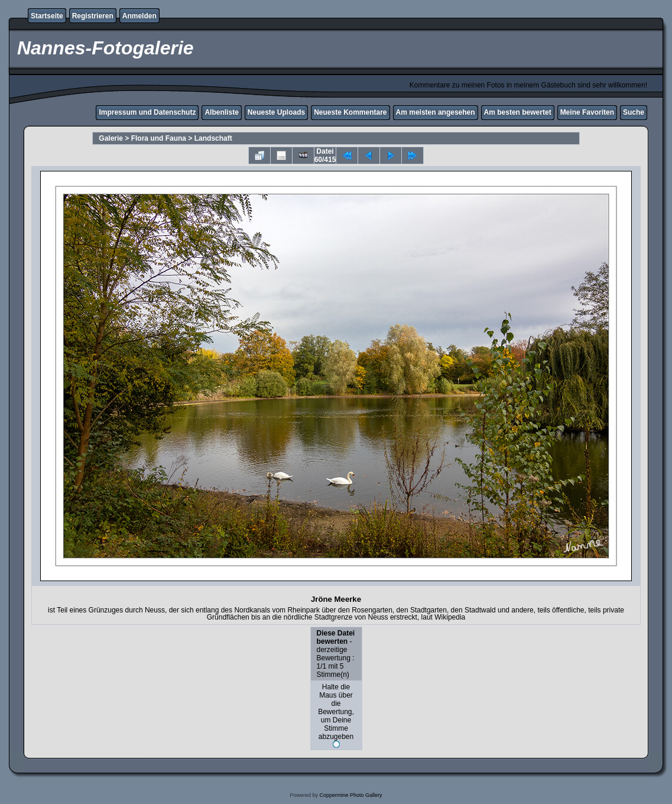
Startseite (47, 16)
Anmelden (139, 16)
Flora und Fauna (159, 138)
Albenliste (221, 112)
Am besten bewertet (518, 112)
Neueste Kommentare (350, 112)
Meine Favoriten (587, 112)
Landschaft (213, 138)
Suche (634, 112)
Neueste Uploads (276, 112)
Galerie (111, 138)
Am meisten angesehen (436, 112)
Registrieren (93, 16)
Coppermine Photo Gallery (350, 795)
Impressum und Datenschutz (147, 112)
